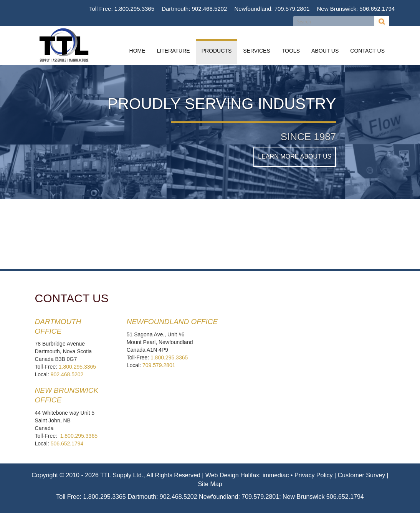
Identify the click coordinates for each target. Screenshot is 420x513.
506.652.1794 (377, 9)
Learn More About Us (295, 156)
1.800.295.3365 (134, 9)
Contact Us (367, 51)
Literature (174, 51)
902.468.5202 (210, 9)
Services (257, 51)
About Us (325, 51)
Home (137, 51)
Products (217, 51)
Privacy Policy (314, 475)
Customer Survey (362, 475)
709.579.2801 (292, 9)
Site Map (210, 484)
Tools (291, 51)
